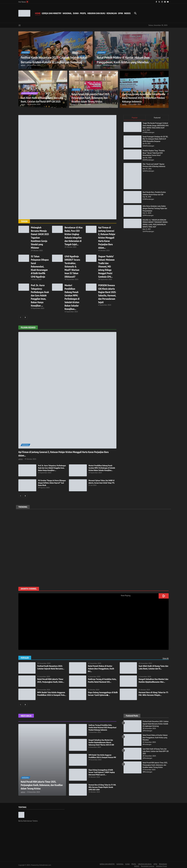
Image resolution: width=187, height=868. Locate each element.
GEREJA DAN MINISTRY (52, 13)
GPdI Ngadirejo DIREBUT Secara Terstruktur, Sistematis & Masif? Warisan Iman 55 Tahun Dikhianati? (73, 266)
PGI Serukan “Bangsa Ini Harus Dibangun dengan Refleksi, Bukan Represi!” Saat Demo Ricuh (50, 482)
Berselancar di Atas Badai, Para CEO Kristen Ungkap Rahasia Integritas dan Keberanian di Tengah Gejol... (73, 237)
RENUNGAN (112, 13)
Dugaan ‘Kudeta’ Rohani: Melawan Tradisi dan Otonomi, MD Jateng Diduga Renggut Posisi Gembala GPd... (107, 266)
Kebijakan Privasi (161, 865)
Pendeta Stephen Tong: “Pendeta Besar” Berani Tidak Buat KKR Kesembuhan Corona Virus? (154, 155)
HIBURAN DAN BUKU (96, 13)
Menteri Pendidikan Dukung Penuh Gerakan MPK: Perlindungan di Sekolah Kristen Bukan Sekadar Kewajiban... (102, 467)
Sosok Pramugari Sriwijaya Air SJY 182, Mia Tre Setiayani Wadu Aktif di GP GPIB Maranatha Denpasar (155, 141)
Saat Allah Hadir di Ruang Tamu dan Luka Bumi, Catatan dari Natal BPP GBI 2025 (42, 98)
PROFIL (83, 13)
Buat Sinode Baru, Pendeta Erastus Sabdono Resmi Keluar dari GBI (155, 196)
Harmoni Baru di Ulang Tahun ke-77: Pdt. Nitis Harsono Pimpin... (153, 693)
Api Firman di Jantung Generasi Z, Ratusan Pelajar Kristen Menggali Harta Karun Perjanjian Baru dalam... (107, 237)
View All (166, 658)
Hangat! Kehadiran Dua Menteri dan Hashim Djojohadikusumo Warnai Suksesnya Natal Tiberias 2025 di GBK (102, 742)
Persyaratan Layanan (148, 865)
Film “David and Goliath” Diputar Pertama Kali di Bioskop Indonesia (154, 167)
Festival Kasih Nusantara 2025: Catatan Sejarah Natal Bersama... (51, 666)
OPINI (120, 13)
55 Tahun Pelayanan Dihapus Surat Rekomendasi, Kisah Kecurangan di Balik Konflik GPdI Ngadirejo (40, 266)
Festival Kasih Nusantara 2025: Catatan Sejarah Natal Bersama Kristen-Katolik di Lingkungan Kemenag (52, 57)
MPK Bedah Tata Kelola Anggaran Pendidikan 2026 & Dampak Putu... (52, 693)
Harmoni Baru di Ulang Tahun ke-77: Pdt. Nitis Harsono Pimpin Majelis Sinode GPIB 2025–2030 (101, 786)
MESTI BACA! (26, 715)
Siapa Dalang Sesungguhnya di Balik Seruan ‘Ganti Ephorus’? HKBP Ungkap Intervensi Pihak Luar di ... (102, 771)
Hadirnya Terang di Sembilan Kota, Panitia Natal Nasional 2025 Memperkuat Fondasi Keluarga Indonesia (144, 96)
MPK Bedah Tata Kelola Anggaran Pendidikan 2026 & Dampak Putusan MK (102, 757)
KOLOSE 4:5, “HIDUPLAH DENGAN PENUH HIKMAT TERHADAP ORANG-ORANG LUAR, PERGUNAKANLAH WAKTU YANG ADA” (155, 227)
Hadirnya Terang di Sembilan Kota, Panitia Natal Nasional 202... (103, 680)
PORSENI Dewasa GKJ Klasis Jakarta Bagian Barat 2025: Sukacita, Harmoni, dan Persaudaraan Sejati (107, 295)
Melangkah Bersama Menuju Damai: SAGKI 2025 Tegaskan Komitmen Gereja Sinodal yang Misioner (40, 237)
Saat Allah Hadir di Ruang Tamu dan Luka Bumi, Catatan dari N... (152, 666)
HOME (38, 13)
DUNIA (76, 13)
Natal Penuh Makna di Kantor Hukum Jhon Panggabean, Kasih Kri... (102, 668)
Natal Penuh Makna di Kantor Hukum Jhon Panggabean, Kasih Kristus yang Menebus (130, 59)
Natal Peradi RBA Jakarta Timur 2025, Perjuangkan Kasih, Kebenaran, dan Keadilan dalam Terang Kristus (91, 96)
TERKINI (24, 221)
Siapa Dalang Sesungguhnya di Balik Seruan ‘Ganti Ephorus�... (102, 693)
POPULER (25, 657)
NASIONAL (67, 13)
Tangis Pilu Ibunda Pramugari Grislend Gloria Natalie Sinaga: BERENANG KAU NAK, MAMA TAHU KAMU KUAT (156, 127)
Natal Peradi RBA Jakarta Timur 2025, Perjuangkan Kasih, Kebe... (51, 680)
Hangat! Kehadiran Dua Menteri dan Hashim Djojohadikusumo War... (152, 681)
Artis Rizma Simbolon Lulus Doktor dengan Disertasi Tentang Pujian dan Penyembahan (155, 211)
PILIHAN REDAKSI (28, 327)
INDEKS (127, 13)
